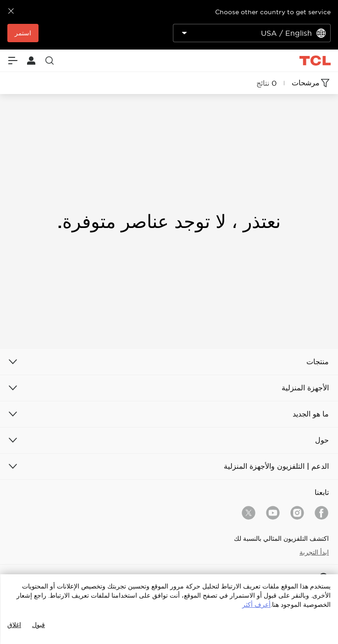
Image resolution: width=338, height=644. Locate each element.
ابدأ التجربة (314, 552)
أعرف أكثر (256, 605)
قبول (39, 625)
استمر (23, 33)
